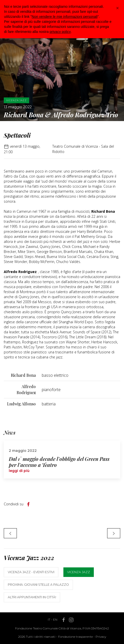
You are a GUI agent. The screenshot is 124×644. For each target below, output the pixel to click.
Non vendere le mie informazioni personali (65, 17)
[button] (117, 8)
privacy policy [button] (60, 32)
